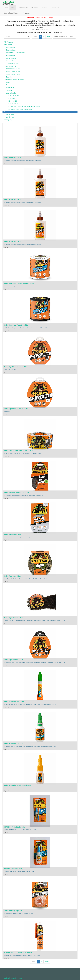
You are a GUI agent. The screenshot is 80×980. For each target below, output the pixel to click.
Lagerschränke (11, 93)
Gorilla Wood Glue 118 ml (12, 241)
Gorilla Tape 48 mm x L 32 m (13, 618)
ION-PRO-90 (13, 101)
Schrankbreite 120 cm (13, 74)
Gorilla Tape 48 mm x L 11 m (13, 660)
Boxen (8, 82)
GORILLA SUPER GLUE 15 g (13, 869)
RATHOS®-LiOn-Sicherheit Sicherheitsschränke (24, 106)
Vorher (35, 37)
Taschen (9, 90)
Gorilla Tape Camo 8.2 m (12, 576)
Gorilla (6, 112)
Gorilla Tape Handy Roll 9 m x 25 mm (16, 492)
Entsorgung (8, 120)
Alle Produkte (8, 42)
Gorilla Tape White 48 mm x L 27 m (16, 367)
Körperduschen (11, 58)
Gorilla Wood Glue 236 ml (12, 200)
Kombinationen (11, 55)
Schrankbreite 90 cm (13, 72)
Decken (9, 85)
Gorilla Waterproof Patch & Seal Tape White (19, 283)
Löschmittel (10, 88)
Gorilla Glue (10, 114)
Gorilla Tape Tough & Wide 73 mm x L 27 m (18, 451)
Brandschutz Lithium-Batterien (14, 80)
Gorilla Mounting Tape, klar (13, 911)
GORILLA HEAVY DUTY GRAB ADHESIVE (18, 952)
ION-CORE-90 (13, 98)
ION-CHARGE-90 (14, 96)
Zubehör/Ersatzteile (13, 64)
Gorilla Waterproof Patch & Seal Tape (17, 325)
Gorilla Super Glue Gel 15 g (13, 743)
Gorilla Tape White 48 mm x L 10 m (16, 409)
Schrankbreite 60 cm (13, 69)
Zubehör (9, 77)
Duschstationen (11, 50)
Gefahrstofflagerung (11, 66)
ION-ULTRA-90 (13, 104)
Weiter (49, 37)
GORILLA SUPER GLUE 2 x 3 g (14, 827)
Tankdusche (10, 61)
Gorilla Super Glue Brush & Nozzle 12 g (17, 785)
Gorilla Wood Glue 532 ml (12, 158)
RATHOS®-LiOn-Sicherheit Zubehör (20, 109)
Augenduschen (11, 47)
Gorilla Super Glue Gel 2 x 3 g (14, 702)
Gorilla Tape (10, 117)
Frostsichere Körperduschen (15, 53)
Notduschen (8, 45)
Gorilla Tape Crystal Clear (12, 534)
